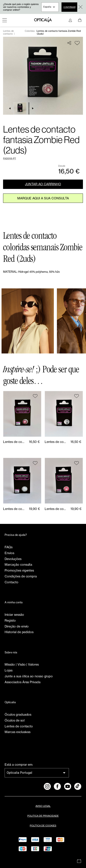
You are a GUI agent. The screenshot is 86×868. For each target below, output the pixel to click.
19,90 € (34, 509)
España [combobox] (47, 7)
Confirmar (69, 7)
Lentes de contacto (8, 32)
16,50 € (34, 442)
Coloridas (30, 31)
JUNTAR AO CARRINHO (43, 184)
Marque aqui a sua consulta (43, 198)
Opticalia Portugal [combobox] (19, 773)
